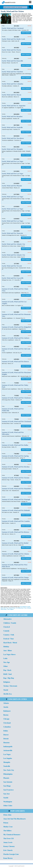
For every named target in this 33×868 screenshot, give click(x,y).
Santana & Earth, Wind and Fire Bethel (15, 543)
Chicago (6, 719)
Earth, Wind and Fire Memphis (12, 149)
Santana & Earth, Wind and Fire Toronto (16, 478)
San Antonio (8, 782)
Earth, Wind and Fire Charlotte (12, 72)
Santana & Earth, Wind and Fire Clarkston (16, 398)
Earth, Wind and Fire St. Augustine (14, 106)
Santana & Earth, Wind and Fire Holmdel (16, 510)
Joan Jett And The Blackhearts (14, 819)
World (6, 690)
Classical (7, 627)
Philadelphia (8, 774)
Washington (8, 802)
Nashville (7, 766)
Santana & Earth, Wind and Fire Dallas (15, 445)
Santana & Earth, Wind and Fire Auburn (16, 338)
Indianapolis (8, 746)
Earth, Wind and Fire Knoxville (12, 61)
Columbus (7, 727)
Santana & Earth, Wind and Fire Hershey (16, 467)
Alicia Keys (4, 609)
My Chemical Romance (12, 835)
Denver (6, 735)
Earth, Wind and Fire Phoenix (12, 186)
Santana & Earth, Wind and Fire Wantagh (16, 499)
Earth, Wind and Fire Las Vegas (13, 161)
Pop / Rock (7, 670)
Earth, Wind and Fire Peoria (11, 50)
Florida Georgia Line (11, 854)
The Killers (7, 831)
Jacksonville (8, 750)
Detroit (6, 739)
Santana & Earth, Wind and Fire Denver (15, 361)
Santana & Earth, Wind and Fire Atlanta (15, 554)
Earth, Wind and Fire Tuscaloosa (13, 138)
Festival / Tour (9, 639)
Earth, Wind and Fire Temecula (12, 233)
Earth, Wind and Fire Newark (12, 266)
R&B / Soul (7, 674)
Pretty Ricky (12, 608)
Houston (6, 743)
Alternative (7, 619)
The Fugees (10, 609)
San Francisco (8, 790)
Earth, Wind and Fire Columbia (13, 84)
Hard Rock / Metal (10, 643)
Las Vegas (7, 754)
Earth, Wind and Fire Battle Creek (13, 39)
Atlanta (6, 703)
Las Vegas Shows (9, 654)
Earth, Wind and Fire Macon (12, 95)
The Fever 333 (8, 838)
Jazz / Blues (8, 650)
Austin (6, 707)
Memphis (7, 762)
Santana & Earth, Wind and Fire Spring (15, 456)
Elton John (7, 815)
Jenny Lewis (8, 842)
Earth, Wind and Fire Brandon (12, 116)
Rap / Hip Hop (9, 678)
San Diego (7, 786)
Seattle (6, 798)
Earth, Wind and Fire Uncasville (13, 278)
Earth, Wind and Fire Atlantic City (14, 244)
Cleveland (7, 723)
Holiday (6, 647)
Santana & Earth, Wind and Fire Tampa (15, 577)
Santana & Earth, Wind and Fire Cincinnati (16, 421)
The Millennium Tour (21, 608)
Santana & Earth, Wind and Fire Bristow (16, 532)
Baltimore (7, 711)
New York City (9, 770)
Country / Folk (9, 635)
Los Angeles (8, 758)
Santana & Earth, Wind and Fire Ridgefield (16, 327)
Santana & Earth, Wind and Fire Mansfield (16, 489)
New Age (7, 662)
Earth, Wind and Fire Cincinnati (13, 28)
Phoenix (6, 778)
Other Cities (8, 806)
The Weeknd (23, 607)
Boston (6, 715)
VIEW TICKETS (26, 33)
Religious (7, 682)
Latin (5, 658)
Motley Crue (8, 827)
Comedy (6, 631)
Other (5, 666)
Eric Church (8, 850)
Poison (6, 823)
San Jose (6, 794)
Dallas (6, 731)
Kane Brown (8, 858)
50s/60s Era (7, 694)
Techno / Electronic (10, 686)
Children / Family (10, 623)
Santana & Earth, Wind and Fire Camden (16, 521)
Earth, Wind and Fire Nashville (12, 127)
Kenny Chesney (9, 846)
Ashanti (29, 608)
